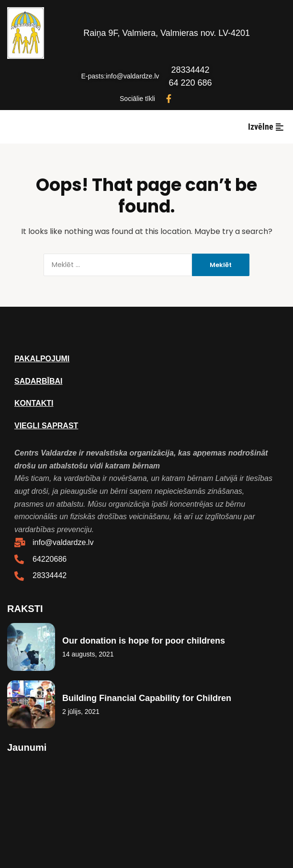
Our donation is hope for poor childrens (144, 641)
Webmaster (146, 811)
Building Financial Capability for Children (147, 698)
